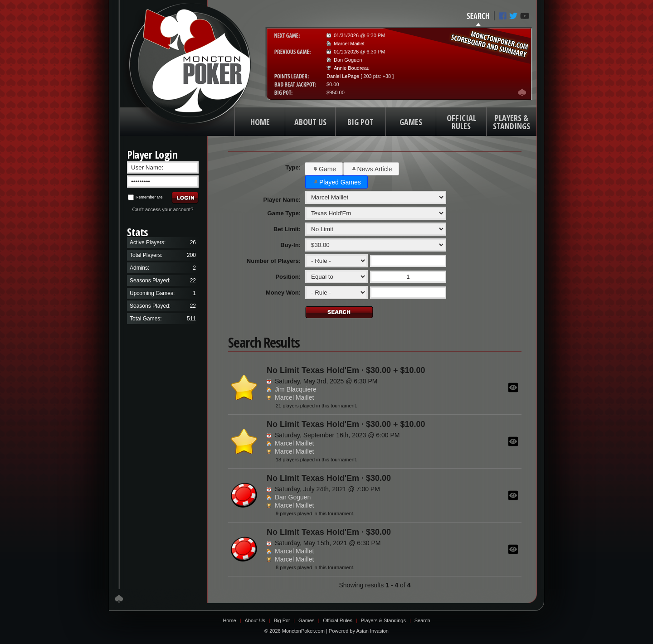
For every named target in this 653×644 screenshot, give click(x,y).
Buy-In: (290, 245)
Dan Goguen (348, 60)
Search (422, 620)
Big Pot (282, 620)
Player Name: (282, 200)
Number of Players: (274, 261)
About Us (255, 620)
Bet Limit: (287, 229)
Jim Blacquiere (296, 389)
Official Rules (338, 620)
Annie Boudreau (352, 68)
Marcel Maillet (349, 44)
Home (229, 620)
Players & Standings (383, 620)
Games (306, 620)
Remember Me (145, 197)
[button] (324, 169)
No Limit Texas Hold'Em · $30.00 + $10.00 (346, 370)
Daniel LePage (343, 76)
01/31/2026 (346, 35)
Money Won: (283, 293)
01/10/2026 (346, 52)
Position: (288, 277)
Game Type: (284, 213)
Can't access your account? (163, 209)
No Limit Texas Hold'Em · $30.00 (329, 478)
